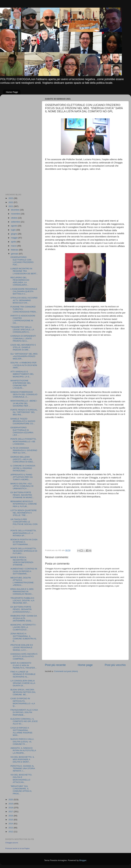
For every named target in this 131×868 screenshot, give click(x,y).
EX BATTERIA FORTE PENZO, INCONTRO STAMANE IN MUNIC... (22, 495)
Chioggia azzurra (12, 843)
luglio (14, 230)
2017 (11, 812)
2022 (11, 202)
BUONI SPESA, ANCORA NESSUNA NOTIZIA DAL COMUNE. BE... (23, 692)
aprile (14, 242)
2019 (11, 804)
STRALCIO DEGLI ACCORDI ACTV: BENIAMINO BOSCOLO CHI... (24, 300)
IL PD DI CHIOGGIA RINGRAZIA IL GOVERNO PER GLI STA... (24, 450)
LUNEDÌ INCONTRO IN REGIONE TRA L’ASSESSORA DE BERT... (24, 271)
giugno (14, 234)
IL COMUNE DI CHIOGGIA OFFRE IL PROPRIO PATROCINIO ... (23, 468)
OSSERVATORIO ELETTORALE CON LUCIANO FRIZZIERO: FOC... (22, 261)
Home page (85, 665)
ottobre (14, 218)
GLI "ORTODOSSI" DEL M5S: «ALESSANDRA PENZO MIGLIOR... (24, 356)
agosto (14, 226)
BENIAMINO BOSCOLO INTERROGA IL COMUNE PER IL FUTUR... (24, 504)
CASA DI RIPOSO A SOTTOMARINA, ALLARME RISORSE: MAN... (22, 732)
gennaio (15, 254)
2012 (11, 832)
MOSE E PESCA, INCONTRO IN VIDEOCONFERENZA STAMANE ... (22, 561)
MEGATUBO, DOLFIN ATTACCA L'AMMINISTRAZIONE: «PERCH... (22, 581)
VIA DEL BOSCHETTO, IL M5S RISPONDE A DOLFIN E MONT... (22, 759)
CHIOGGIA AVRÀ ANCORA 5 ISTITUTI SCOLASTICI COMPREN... (24, 656)
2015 (11, 820)
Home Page (12, 92)
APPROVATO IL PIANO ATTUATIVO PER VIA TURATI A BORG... (22, 477)
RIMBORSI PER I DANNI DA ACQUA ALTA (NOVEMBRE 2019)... (24, 618)
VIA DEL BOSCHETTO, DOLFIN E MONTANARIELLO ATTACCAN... (21, 778)
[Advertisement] (18, 142)
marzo (14, 246)
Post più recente (55, 665)
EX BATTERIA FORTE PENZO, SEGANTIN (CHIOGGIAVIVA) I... (21, 609)
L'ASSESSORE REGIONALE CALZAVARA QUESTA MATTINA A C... (24, 291)
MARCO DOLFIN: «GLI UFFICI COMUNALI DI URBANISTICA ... (22, 486)
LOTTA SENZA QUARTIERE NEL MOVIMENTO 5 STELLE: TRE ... (24, 513)
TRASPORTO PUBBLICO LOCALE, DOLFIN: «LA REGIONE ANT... (22, 600)
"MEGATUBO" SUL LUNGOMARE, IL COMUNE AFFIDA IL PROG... (21, 790)
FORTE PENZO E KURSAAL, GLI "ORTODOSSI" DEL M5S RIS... (24, 412)
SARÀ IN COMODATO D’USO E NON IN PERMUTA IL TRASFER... (24, 665)
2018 (11, 808)
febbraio (15, 250)
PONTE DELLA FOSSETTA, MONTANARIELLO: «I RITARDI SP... (23, 533)
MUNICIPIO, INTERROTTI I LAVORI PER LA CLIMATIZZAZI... (23, 627)
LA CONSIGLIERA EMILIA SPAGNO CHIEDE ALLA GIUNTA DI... (23, 683)
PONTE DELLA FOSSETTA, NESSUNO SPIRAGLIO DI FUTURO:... (24, 551)
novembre (16, 214)
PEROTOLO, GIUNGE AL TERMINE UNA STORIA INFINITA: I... (23, 768)
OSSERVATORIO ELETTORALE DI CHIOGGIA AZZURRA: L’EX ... (22, 431)
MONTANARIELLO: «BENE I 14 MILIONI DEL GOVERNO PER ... (24, 403)
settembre (16, 222)
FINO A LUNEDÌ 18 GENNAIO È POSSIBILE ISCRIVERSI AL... (23, 674)
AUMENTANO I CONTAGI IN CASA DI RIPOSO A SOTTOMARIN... (24, 571)
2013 (11, 828)
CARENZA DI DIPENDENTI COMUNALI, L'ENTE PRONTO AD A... (23, 338)
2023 (11, 198)
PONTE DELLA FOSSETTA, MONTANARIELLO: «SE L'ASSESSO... (23, 441)
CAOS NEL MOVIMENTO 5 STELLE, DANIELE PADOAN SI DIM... (23, 347)
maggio (15, 238)
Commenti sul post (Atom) (66, 671)
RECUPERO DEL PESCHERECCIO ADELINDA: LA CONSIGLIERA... (20, 281)
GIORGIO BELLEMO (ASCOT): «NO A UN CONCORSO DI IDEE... (23, 459)
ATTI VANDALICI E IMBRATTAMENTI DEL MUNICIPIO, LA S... (22, 374)
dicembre (15, 210)
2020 (11, 800)
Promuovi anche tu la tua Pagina (17, 848)
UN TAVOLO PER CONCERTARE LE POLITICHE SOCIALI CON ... (24, 523)
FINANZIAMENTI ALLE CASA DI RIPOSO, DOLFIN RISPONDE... (24, 712)
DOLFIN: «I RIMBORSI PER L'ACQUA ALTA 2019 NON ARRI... (24, 365)
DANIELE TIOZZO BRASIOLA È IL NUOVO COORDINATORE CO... (23, 421)
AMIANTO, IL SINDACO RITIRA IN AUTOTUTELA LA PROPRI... (23, 750)
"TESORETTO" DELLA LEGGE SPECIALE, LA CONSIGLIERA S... (22, 330)
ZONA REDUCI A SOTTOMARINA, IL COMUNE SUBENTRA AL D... (24, 637)
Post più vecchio (115, 665)
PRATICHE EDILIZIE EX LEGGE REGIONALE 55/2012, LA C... (22, 647)
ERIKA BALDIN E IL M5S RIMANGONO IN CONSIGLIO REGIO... (22, 592)
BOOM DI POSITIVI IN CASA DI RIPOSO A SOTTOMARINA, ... (24, 542)
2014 (11, 824)
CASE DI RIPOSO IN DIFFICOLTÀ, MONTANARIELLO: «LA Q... (23, 702)
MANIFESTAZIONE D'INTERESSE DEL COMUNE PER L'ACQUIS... (21, 384)
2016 (11, 816)
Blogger (83, 860)
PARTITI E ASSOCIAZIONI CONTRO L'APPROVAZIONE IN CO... (23, 319)
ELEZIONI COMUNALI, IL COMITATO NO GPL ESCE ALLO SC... (24, 721)
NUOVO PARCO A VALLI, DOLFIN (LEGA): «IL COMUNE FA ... (22, 741)
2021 (11, 206)
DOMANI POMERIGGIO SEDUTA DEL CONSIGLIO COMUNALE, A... (24, 394)
